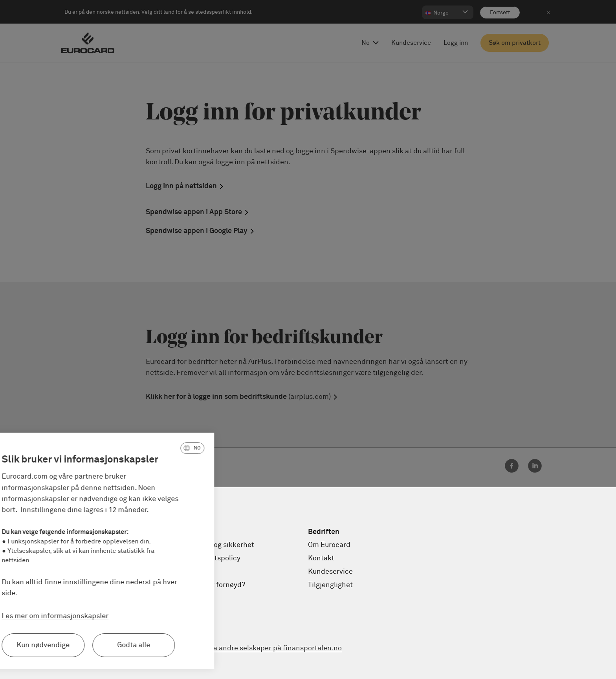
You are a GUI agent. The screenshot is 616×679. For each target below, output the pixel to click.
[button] (143, 448)
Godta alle (84, 645)
